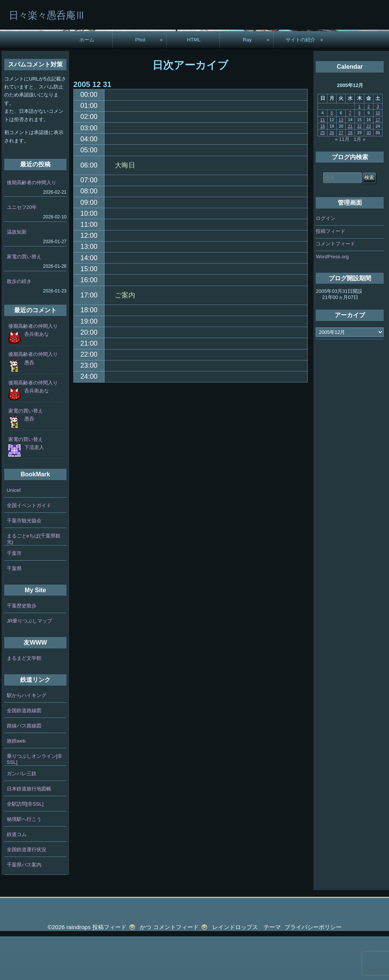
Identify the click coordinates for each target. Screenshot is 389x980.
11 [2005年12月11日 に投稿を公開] (323, 163)
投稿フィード (330, 275)
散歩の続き (19, 325)
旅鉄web (16, 785)
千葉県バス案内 (24, 908)
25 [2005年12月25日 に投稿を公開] (323, 177)
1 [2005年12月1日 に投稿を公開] (359, 150)
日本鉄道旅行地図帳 (29, 832)
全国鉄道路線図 (24, 754)
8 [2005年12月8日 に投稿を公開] (359, 156)
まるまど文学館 (24, 702)
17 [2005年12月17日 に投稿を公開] (378, 163)
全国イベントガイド (29, 549)
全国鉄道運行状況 (27, 893)
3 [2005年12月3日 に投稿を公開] (378, 150)
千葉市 (14, 597)
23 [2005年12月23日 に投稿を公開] (368, 170)
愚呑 (29, 406)
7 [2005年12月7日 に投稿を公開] (350, 156)
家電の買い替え (24, 300)
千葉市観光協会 (24, 564)
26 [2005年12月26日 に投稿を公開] (332, 177)
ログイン (326, 262)
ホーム (87, 83)
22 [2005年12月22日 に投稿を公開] (359, 170)
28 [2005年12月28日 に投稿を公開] (350, 177)
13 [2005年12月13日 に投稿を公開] (341, 163)
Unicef (14, 534)
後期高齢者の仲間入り (32, 226)
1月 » (360, 183)
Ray (247, 83)
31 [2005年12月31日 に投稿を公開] (378, 177)
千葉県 (14, 612)
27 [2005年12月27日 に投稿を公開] (341, 177)
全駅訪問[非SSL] (25, 848)
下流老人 (34, 491)
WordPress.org (332, 300)
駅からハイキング (27, 739)
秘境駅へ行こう (24, 863)
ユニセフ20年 (22, 251)
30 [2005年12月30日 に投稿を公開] (368, 177)
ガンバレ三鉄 (22, 817)
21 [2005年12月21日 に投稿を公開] (350, 170)
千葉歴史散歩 (22, 649)
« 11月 (342, 183)
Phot (140, 83)
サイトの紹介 (300, 83)
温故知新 (17, 276)
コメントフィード (335, 287)
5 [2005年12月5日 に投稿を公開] (332, 156)
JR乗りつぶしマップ (30, 665)
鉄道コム (17, 878)
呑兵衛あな (37, 378)
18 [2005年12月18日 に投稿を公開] (323, 170)
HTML (194, 83)
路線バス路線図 (24, 769)
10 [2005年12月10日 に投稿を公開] (378, 156)
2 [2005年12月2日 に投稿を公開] (368, 150)
